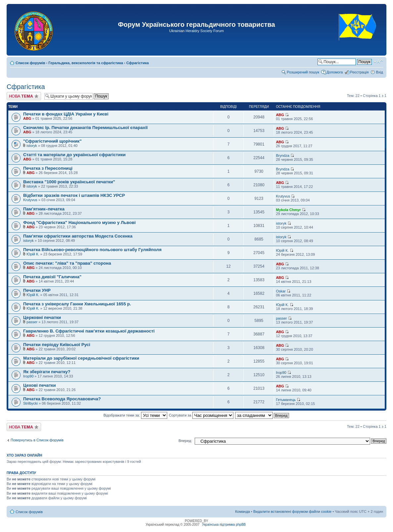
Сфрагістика (138, 63)
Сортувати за (201, 415)
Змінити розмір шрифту (378, 62)
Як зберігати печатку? (47, 372)
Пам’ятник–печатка (44, 209)
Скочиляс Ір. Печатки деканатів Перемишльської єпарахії (85, 128)
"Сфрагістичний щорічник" (52, 141)
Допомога (335, 72)
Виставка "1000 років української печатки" (69, 182)
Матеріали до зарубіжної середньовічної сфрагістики (81, 358)
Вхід (379, 72)
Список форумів (30, 63)
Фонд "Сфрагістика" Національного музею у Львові (79, 222)
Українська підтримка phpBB (224, 525)
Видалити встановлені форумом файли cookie (293, 511)
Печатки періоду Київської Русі (57, 345)
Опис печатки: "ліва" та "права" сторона (67, 263)
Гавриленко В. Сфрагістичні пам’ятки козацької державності (89, 331)
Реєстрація (359, 72)
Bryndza (282, 155)
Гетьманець (286, 400)
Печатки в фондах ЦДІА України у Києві (66, 114)
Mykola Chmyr (288, 210)
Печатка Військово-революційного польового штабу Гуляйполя (92, 250)
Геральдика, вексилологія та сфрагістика (86, 63)
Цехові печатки (40, 385)
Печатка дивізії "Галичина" (52, 277)
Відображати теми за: (135, 415)
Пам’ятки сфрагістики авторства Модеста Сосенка (78, 236)
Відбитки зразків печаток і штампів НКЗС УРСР (74, 195)
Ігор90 (28, 376)
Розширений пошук (303, 72)
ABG (27, 118)
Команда (243, 511)
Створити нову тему (24, 96)
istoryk (32, 146)
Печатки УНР (37, 290)
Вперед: (185, 441)
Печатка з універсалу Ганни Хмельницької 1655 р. (77, 304)
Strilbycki (30, 403)
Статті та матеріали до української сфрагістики (74, 155)
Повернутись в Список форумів (37, 440)
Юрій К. (33, 254)
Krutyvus (30, 200)
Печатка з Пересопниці (48, 168)
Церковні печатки (42, 317)
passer (32, 322)
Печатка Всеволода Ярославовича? (62, 399)
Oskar (281, 291)
